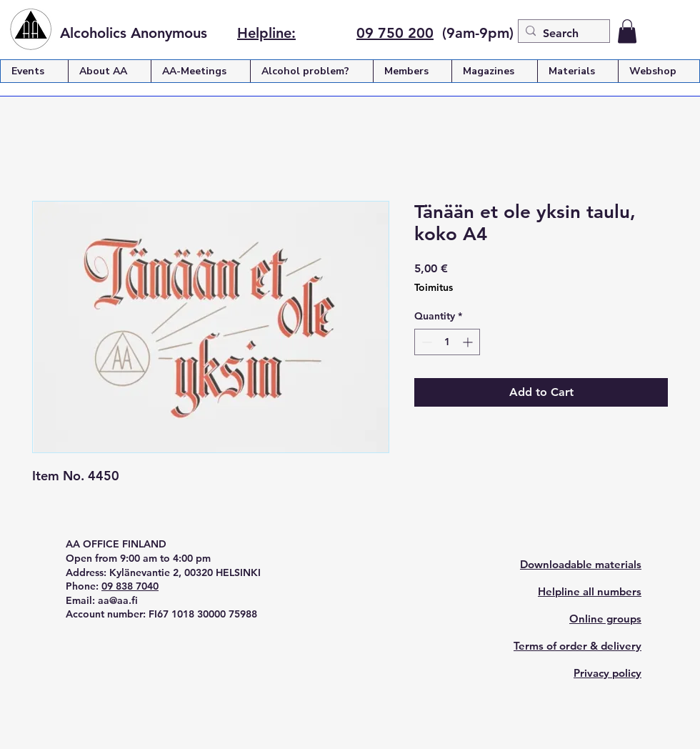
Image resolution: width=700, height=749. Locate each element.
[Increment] (469, 342)
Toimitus (434, 287)
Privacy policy (607, 673)
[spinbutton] (447, 342)
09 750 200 (395, 33)
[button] (627, 31)
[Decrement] (425, 342)
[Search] (561, 34)
